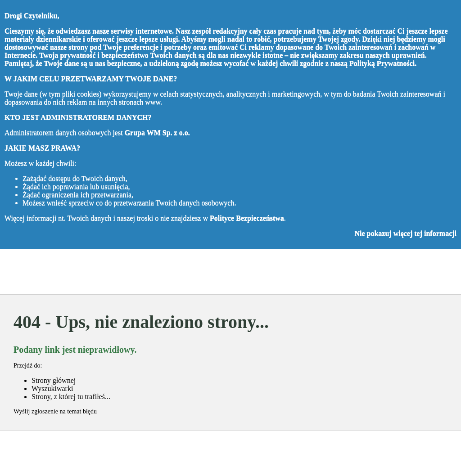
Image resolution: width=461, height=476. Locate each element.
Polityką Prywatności (382, 63)
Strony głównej (54, 380)
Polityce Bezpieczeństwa (247, 218)
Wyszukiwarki (52, 388)
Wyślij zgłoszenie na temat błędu (55, 411)
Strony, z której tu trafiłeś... (71, 397)
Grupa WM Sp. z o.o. (157, 132)
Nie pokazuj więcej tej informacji (405, 233)
